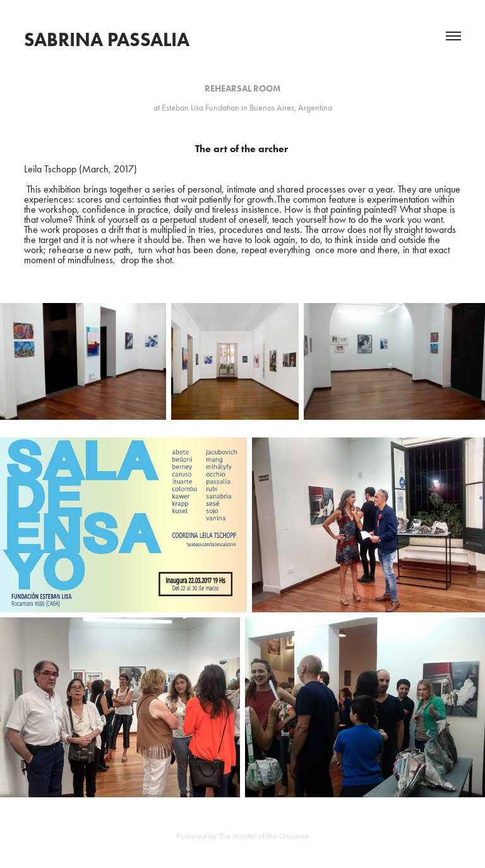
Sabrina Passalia (107, 39)
